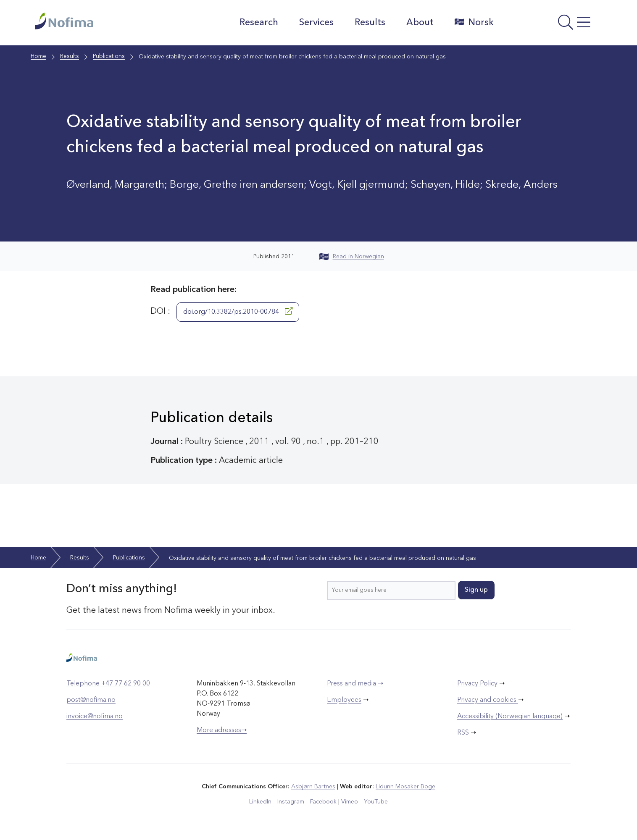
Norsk (474, 22)
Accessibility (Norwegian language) (510, 717)
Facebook (323, 802)
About (420, 23)
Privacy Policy (477, 684)
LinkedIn (261, 802)
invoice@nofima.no (95, 717)
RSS (463, 733)
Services (316, 23)
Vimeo (350, 802)
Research (258, 23)
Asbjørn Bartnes (313, 787)
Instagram (291, 802)
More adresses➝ (222, 730)
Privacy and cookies (488, 700)
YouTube (376, 802)
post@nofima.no (91, 700)
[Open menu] (552, 25)
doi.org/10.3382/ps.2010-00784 (238, 311)
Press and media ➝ (355, 684)
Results (370, 23)
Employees (344, 700)
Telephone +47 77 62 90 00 (108, 684)
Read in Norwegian (352, 257)
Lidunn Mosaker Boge (405, 787)
